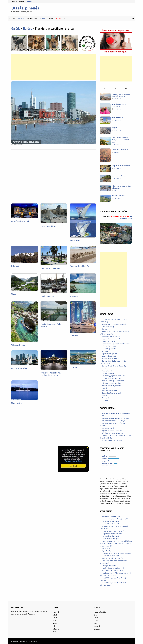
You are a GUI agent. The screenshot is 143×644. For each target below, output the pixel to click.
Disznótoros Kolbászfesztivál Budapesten (116, 553)
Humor (55, 632)
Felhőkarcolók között (109, 390)
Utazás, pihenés (25, 8)
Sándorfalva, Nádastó (119, 176)
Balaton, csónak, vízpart (110, 359)
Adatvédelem (24, 641)
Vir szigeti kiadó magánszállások (113, 558)
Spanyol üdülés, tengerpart (111, 393)
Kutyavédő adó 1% (100, 612)
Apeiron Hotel (75, 240)
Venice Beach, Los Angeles (50, 268)
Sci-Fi (54, 621)
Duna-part (106, 400)
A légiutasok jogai (108, 416)
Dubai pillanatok (108, 371)
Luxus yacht (74, 336)
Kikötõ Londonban (47, 296)
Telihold (105, 351)
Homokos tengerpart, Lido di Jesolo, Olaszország (121, 95)
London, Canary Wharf (19, 368)
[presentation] (105, 89)
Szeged (114, 128)
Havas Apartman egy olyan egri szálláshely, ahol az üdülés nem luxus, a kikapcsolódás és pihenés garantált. (116, 543)
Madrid (104, 388)
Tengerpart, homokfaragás (79, 266)
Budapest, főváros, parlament (112, 378)
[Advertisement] (54, 67)
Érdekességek (32, 19)
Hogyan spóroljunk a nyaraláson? (114, 440)
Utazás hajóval (17, 403)
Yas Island (73, 367)
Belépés (29, 2)
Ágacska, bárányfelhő (109, 354)
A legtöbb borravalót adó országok (114, 421)
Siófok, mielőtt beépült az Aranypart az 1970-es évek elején (121, 140)
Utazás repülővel (108, 373)
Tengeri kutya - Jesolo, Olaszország (119, 105)
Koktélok (55, 615)
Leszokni (97, 629)
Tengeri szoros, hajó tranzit (111, 386)
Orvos (96, 621)
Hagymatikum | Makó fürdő (121, 166)
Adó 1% (59, 19)
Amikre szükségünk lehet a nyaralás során (117, 413)
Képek (51, 19)
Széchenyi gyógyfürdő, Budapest (113, 376)
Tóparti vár (106, 398)
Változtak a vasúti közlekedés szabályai (116, 418)
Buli (54, 626)
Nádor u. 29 (106, 548)
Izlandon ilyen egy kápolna (111, 383)
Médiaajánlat (33, 641)
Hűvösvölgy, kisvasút (109, 349)
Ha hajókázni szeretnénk (20, 221)
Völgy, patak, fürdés (18, 345)
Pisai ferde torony (118, 117)
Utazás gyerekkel (108, 428)
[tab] (105, 89)
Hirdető (43, 19)
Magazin (21, 19)
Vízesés (105, 395)
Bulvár (55, 618)
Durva (96, 618)
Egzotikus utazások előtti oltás (113, 431)
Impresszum (15, 641)
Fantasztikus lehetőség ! (110, 521)
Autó (96, 623)
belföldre (109, 456)
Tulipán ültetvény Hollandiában (113, 381)
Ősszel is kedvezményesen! (111, 539)
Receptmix (56, 612)
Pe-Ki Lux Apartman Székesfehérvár (114, 531)
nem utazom (108, 466)
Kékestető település (118, 196)
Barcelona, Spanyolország (120, 149)
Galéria (16, 29)
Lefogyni (97, 626)
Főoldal (12, 19)
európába (111, 458)
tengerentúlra (108, 461)
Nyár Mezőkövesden (109, 551)
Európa (28, 29)
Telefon (55, 623)
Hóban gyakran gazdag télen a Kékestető (116, 344)
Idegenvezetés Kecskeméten (112, 534)
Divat (96, 615)
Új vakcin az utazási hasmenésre (113, 433)
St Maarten (74, 296)
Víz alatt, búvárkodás (109, 356)
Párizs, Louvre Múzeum (49, 226)
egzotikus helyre (110, 463)
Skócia (14, 294)
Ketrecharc (56, 629)
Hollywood (15, 266)
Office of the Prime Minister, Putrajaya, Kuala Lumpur (51, 374)
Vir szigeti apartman (109, 566)
